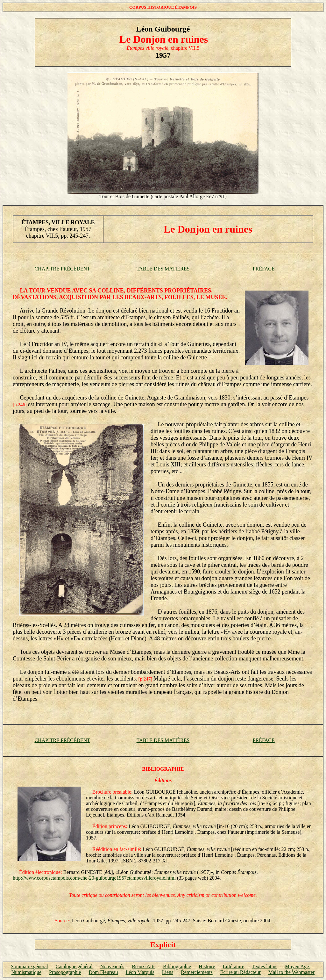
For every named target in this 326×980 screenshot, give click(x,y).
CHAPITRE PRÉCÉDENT (62, 269)
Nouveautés (112, 966)
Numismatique (26, 972)
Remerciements (197, 972)
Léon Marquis (140, 972)
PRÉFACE (264, 269)
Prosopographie (65, 972)
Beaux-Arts (144, 966)
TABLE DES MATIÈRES (163, 269)
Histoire (207, 966)
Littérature (234, 966)
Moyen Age (298, 966)
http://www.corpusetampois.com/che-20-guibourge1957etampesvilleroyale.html (94, 878)
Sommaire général (29, 966)
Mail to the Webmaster (292, 972)
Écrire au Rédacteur (241, 972)
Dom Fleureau (103, 972)
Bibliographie (177, 966)
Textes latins (265, 966)
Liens (168, 972)
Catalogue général (74, 966)
